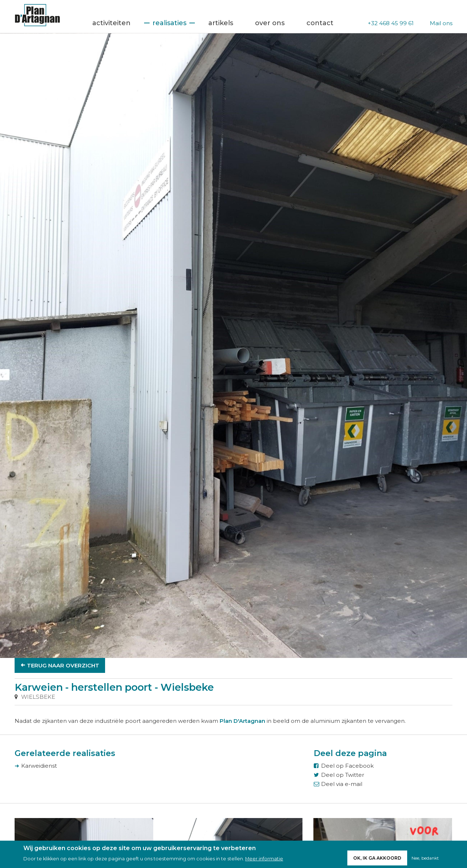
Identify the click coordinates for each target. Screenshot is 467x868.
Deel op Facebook (347, 766)
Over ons (270, 23)
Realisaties (169, 23)
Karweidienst (39, 766)
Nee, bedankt (425, 859)
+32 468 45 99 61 (391, 23)
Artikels (221, 23)
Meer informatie (264, 861)
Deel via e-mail (342, 784)
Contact (320, 23)
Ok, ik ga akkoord (377, 859)
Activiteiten (111, 23)
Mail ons (441, 23)
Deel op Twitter (343, 775)
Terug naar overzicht (63, 665)
